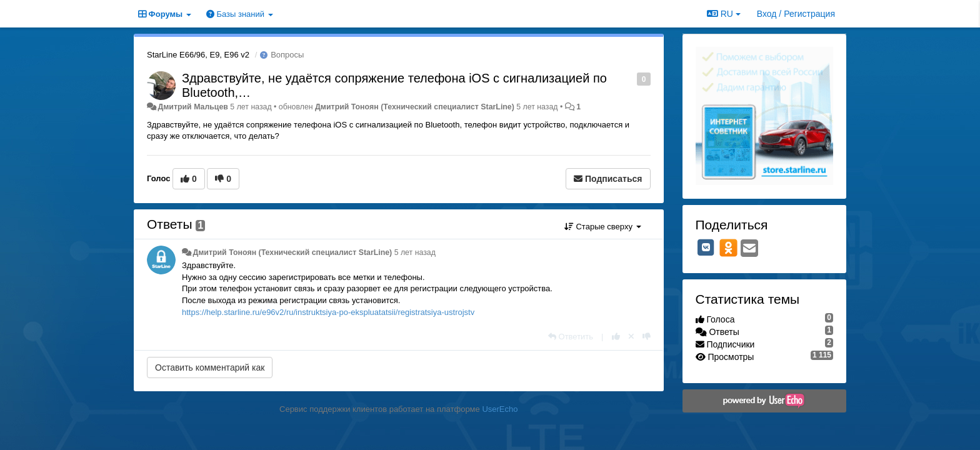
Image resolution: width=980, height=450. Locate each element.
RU (724, 14)
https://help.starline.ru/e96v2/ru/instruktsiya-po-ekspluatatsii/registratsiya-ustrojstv (328, 312)
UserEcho (500, 409)
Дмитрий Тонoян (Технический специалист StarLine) (415, 107)
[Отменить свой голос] (631, 337)
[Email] (749, 249)
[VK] (706, 247)
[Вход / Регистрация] (796, 14)
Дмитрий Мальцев (192, 107)
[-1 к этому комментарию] (647, 337)
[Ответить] (571, 337)
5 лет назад (415, 252)
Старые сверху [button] (603, 227)
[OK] (728, 247)
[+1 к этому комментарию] (616, 337)
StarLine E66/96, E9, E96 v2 (198, 55)
